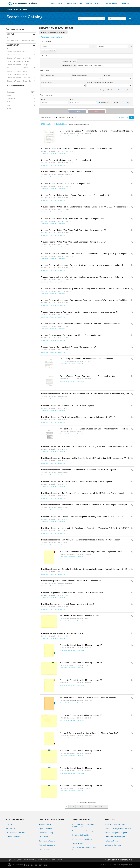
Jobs (54, 860)
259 (96, 807)
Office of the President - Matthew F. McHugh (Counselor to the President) (21, 51)
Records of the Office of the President (19, 40)
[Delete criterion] (130, 46)
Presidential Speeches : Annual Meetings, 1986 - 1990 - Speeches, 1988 (91, 552)
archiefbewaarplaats (69, 61)
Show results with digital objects (79, 124)
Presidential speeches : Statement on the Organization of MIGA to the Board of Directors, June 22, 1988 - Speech (90, 458)
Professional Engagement (114, 845)
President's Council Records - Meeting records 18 (81, 663)
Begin (43, 100)
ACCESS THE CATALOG (93, 3)
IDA (32, 865)
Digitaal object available (80, 75)
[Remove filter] (66, 32)
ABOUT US (125, 3)
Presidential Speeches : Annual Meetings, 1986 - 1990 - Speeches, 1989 (72, 593)
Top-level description (69, 65)
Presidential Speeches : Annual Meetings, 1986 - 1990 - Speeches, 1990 (72, 581)
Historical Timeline (13, 837)
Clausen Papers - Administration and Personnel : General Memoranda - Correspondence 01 (80, 324)
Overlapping (104, 103)
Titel (55, 118)
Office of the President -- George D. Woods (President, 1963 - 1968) (21, 65)
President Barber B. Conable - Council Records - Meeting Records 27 (89, 698)
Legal (10, 860)
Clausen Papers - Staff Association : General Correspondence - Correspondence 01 (77, 149)
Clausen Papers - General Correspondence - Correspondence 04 (87, 376)
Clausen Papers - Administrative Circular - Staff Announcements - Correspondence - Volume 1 (82, 265)
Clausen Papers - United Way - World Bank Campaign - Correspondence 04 (74, 242)
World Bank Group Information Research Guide (83, 825)
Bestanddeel (10, 92)
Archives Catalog (45, 824)
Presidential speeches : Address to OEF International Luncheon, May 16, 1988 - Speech (79, 470)
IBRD (28, 865)
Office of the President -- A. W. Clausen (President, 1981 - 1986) (21, 68)
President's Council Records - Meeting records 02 (81, 680)
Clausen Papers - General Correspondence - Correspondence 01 (87, 359)
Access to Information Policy (115, 824)
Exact (115, 103)
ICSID (45, 865)
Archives (33, 3)
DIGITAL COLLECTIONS (74, 3)
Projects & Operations (47, 845)
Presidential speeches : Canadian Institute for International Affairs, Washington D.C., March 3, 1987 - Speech (89, 569)
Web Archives (44, 849)
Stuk (8, 105)
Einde (71, 100)
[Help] (127, 103)
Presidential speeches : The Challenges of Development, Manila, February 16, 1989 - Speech (81, 417)
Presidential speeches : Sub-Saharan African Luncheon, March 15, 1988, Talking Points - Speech (83, 493)
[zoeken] (103, 18)
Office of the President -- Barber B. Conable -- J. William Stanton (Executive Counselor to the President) (21, 81)
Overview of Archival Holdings (83, 831)
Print (122, 118)
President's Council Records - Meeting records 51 (81, 786)
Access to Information (43, 860)
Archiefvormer (13, 45)
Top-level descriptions (108, 90)
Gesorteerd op (46, 118)
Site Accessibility (29, 860)
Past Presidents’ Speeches (15, 833)
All (8, 37)
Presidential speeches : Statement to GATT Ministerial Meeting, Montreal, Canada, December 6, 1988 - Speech (89, 447)
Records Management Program (116, 833)
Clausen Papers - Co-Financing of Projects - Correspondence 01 (69, 347)
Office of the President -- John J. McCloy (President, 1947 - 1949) (21, 58)
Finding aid (106, 75)
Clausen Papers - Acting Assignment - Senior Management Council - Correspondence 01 (79, 312)
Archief (9, 108)
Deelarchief (10, 102)
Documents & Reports (47, 841)
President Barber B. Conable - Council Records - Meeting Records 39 (89, 733)
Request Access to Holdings (82, 839)
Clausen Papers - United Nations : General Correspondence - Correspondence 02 (76, 195)
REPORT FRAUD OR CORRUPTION (122, 860)
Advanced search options (51, 37)
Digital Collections (45, 828)
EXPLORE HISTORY (57, 3)
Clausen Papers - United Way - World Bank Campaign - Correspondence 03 (74, 230)
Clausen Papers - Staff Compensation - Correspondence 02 (67, 172)
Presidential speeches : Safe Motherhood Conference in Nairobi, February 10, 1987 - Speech (81, 540)
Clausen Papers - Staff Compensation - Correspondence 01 (67, 160)
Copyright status (47, 82)
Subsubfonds (11, 98)
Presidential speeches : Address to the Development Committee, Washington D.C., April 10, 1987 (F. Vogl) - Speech (91, 528)
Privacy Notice (18, 860)
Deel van (10, 34)
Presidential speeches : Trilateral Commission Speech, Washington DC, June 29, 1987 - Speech (82, 517)
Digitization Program (112, 841)
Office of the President (14, 55)
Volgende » (103, 807)
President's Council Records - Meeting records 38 (81, 716)
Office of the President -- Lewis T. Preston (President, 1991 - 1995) (21, 78)
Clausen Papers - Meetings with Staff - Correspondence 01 (67, 184)
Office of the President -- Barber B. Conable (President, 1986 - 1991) (21, 74)
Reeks (8, 95)
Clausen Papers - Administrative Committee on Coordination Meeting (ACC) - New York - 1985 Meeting (86, 300)
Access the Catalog (20, 9)
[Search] (91, 18)
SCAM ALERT (107, 860)
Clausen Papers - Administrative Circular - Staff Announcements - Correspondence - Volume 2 (82, 277)
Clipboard (131, 18)
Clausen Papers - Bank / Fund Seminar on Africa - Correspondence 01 (71, 336)
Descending (71, 118)
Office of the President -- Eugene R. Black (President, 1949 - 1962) (21, 61)
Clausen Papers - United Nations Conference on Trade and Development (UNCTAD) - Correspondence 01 (86, 207)
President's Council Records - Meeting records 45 (81, 768)
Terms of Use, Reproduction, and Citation (84, 849)
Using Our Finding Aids (80, 835)
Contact (59, 860)
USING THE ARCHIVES (111, 3)
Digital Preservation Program (115, 837)
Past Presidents (12, 828)
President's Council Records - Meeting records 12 (81, 645)
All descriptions (124, 90)
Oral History (43, 837)
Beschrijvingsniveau (15, 86)
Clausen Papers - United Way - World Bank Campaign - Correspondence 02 (74, 219)
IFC (36, 865)
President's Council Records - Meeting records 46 (81, 751)
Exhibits (9, 824)
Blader (117, 18)
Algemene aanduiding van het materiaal (100, 82)
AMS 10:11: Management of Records (118, 828)
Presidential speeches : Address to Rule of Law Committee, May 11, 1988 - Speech (77, 482)
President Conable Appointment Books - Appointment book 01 (68, 604)
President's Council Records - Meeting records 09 (81, 616)
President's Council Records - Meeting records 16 (62, 634)
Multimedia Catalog (46, 833)
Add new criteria (49, 51)
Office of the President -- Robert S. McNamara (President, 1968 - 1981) (21, 71)
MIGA (40, 865)
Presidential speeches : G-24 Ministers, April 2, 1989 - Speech (68, 406)
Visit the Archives (78, 843)
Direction (62, 118)
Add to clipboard (132, 131)
